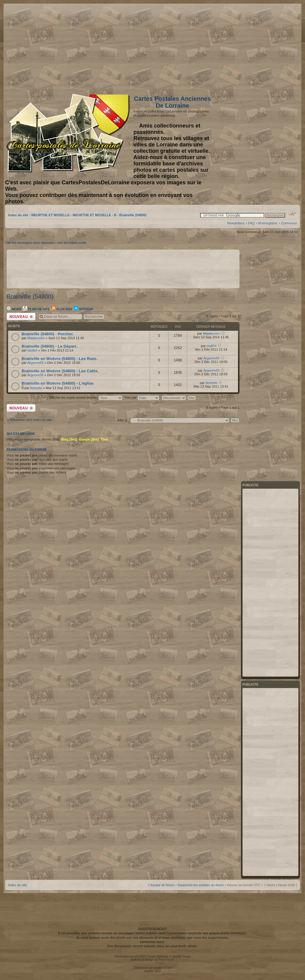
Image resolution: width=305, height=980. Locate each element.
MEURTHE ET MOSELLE (50, 215)
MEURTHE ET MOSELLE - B (95, 215)
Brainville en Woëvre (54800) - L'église (58, 383)
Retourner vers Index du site (31, 420)
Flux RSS (62, 309)
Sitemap (84, 309)
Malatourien (36, 338)
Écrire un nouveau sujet (21, 316)
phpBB (139, 956)
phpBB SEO (153, 971)
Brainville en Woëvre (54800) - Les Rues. (60, 359)
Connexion (289, 223)
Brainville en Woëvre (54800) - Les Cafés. (60, 371)
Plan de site (36, 309)
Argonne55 (35, 363)
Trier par (142, 398)
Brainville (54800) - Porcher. (48, 334)
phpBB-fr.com (163, 968)
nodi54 (32, 350)
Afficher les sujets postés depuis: (86, 398)
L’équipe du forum (161, 885)
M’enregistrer (268, 223)
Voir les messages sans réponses (30, 243)
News (14, 309)
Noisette (36, 388)
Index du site (18, 215)
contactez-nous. (153, 942)
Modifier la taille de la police (293, 214)
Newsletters (236, 223)
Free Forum (166, 960)
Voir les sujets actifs (72, 243)
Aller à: (123, 420)
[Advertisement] (249, 47)
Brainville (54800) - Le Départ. (49, 346)
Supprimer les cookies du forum (201, 885)
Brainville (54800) (133, 215)
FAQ (251, 223)
